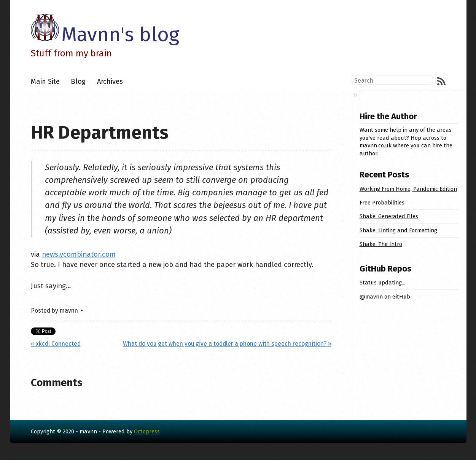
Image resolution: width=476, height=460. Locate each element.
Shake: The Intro (381, 244)
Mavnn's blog (120, 34)
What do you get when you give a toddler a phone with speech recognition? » (227, 344)
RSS (441, 81)
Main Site (45, 81)
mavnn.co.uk (376, 145)
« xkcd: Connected (56, 344)
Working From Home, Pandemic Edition (408, 189)
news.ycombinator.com (79, 254)
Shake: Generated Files (389, 216)
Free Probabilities (382, 203)
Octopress (147, 431)
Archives (110, 81)
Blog (78, 81)
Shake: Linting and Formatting (398, 230)
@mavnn (371, 297)
